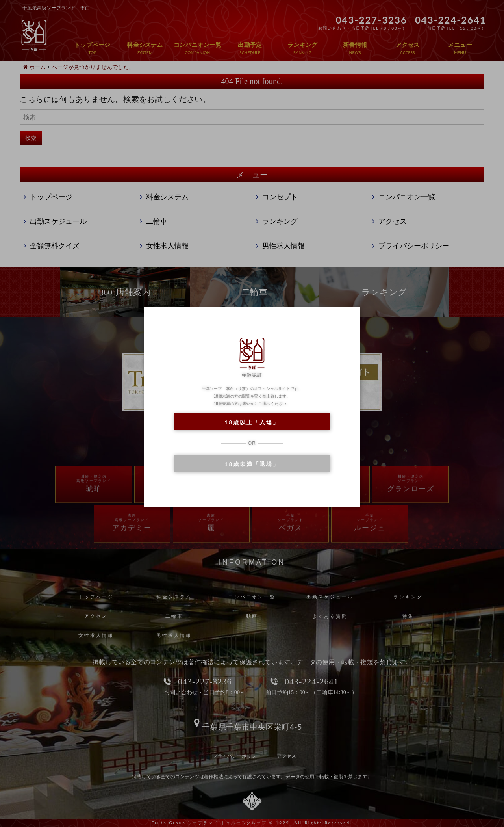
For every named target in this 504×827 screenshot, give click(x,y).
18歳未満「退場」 (252, 464)
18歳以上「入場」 (252, 422)
